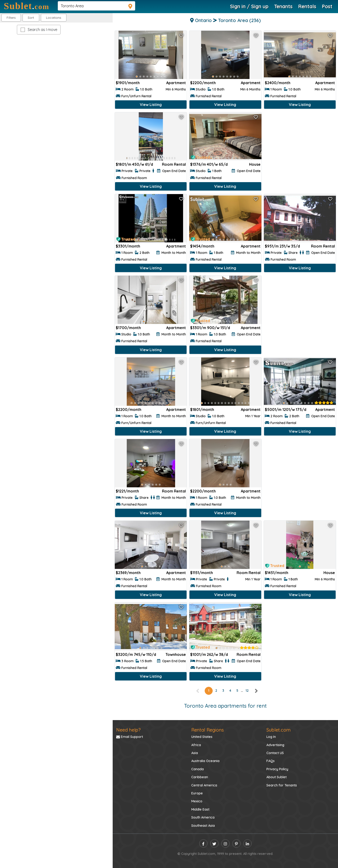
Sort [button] (31, 18)
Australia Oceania (205, 761)
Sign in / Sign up (249, 6)
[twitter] (214, 844)
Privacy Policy (277, 769)
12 (247, 691)
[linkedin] (248, 844)
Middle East (200, 809)
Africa (196, 745)
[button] (54, 18)
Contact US (275, 753)
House (255, 164)
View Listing (151, 105)
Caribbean (200, 777)
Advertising (275, 745)
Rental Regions (207, 730)
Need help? (128, 730)
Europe (197, 793)
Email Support (130, 737)
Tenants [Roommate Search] (283, 6)
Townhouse (176, 654)
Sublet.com (278, 730)
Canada (198, 769)
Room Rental (174, 164)
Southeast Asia (203, 826)
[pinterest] (236, 844)
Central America (204, 785)
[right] (256, 691)
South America (203, 817)
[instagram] (225, 844)
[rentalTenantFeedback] (324, 403)
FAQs (271, 761)
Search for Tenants (282, 785)
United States (202, 737)
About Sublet (277, 777)
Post (327, 6)
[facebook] (203, 844)
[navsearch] (96, 6)
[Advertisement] (300, 145)
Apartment (176, 83)
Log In (271, 737)
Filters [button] (11, 18)
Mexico (197, 801)
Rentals (307, 6)
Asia (195, 753)
